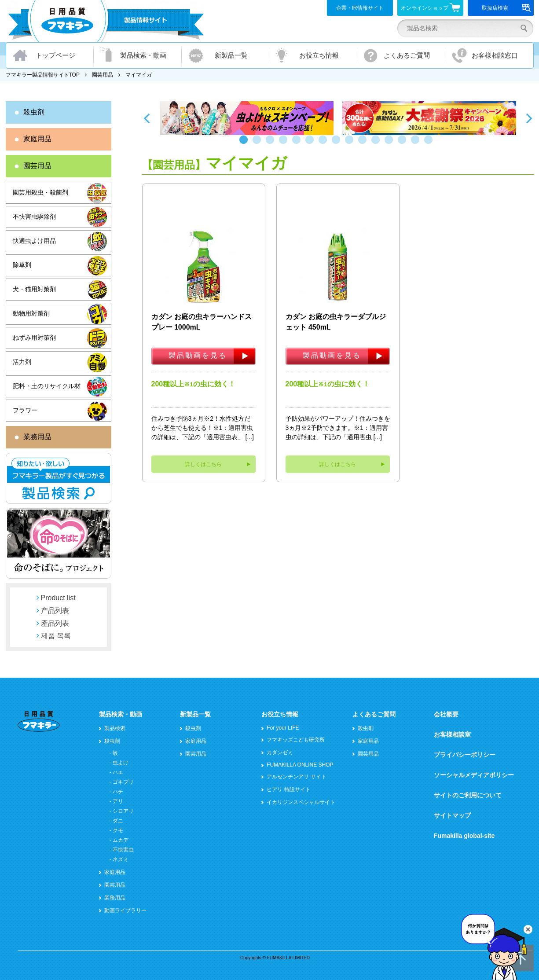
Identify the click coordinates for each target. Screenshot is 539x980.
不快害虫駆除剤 (34, 217)
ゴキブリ (123, 782)
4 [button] (285, 144)
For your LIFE (283, 728)
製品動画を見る (198, 355)
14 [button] (417, 144)
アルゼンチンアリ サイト (296, 777)
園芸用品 (103, 75)
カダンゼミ (280, 752)
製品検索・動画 (143, 55)
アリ (118, 801)
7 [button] (325, 144)
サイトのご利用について (468, 795)
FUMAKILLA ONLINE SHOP (300, 765)
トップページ (55, 55)
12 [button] (391, 144)
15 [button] (430, 144)
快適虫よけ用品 (34, 241)
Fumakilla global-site (464, 836)
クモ (118, 830)
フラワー (25, 410)
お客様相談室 (452, 734)
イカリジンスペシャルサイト (301, 802)
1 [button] (246, 144)
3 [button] (272, 144)
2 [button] (259, 144)
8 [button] (338, 144)
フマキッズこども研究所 (296, 740)
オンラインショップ (431, 7)
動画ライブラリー (125, 910)
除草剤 (22, 265)
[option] (247, 118)
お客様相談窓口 (495, 55)
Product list (58, 598)
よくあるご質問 (407, 55)
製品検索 (115, 728)
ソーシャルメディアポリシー (474, 775)
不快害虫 (123, 850)
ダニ (118, 821)
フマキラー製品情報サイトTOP (43, 75)
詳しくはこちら (203, 464)
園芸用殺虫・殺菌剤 (40, 192)
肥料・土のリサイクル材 (47, 386)
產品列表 (55, 623)
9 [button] (351, 144)
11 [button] (378, 144)
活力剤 (22, 362)
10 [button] (364, 144)
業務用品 (37, 437)
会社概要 (446, 714)
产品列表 (55, 611)
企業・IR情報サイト (360, 8)
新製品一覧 (231, 55)
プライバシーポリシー (465, 755)
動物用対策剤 (31, 313)
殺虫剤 (34, 112)
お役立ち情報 (319, 55)
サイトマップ (452, 815)
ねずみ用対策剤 (34, 338)
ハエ (118, 772)
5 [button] (298, 144)
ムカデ (121, 840)
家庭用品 (37, 139)
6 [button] (312, 144)
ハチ (118, 792)
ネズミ (121, 859)
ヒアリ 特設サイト (288, 789)
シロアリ (123, 811)
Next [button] (529, 118)
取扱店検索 (506, 8)
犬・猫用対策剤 (34, 289)
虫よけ (121, 763)
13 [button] (404, 144)
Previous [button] (147, 118)
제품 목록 (56, 636)
